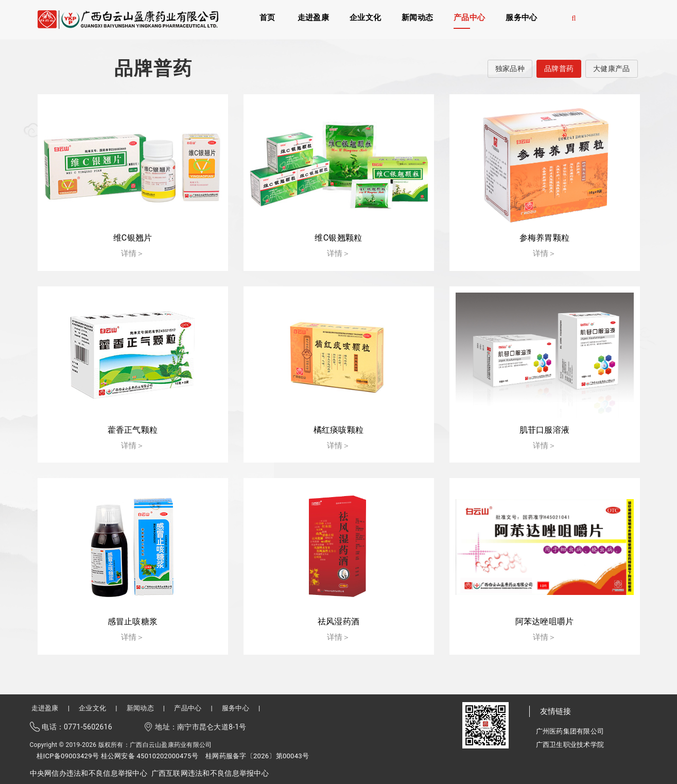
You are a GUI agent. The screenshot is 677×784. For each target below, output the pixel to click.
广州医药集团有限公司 (570, 731)
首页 (267, 17)
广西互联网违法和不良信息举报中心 (210, 773)
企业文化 (365, 17)
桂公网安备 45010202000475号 (150, 756)
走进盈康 (313, 17)
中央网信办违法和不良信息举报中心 (89, 773)
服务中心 (521, 17)
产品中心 (469, 17)
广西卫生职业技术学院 (570, 745)
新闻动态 (417, 17)
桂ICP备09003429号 (68, 756)
